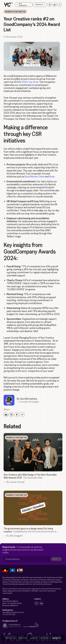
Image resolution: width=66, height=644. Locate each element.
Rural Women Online (35, 176)
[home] (9, 5)
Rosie (52, 176)
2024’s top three (30, 82)
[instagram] (36, 603)
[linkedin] (41, 603)
